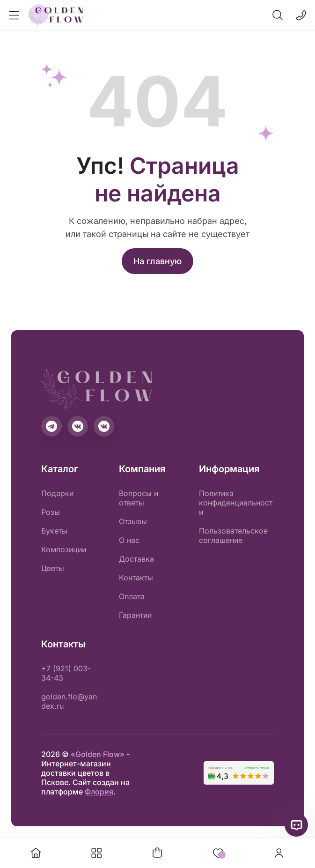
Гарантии (135, 615)
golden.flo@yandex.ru (69, 701)
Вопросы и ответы (139, 498)
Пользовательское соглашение (233, 535)
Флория (99, 792)
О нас (129, 540)
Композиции (64, 549)
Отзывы (133, 521)
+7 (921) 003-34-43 (66, 673)
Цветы (53, 568)
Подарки (57, 493)
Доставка (136, 559)
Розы (51, 512)
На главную (157, 261)
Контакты (136, 578)
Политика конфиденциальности (236, 503)
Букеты (54, 531)
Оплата (132, 596)
